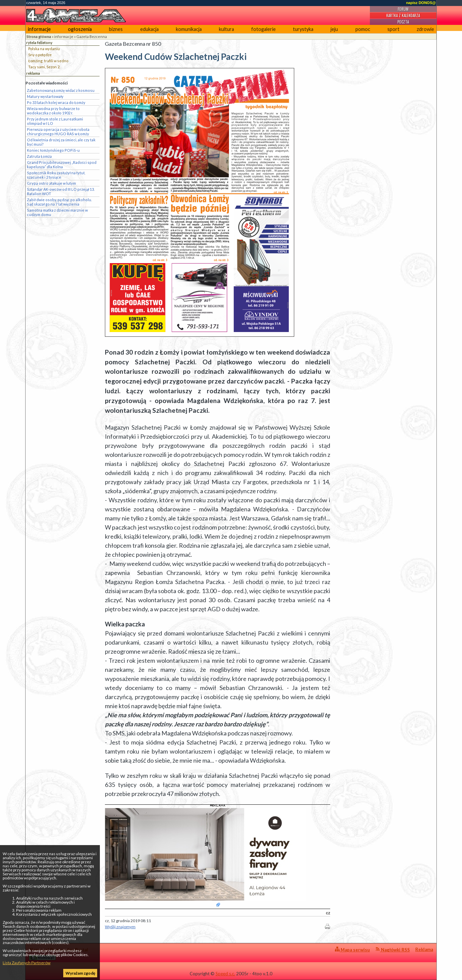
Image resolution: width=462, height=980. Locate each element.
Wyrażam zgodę (80, 973)
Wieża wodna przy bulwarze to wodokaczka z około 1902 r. (53, 111)
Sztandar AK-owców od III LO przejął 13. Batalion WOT (61, 191)
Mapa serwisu (352, 950)
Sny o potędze (40, 55)
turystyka (303, 29)
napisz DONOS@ (421, 3)
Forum (403, 9)
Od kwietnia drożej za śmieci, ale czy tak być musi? (61, 142)
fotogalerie (263, 29)
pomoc (363, 29)
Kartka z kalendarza (403, 15)
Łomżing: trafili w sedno (48, 61)
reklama (33, 73)
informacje (39, 29)
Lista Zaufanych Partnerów (27, 963)
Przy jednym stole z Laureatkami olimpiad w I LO (55, 121)
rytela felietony (39, 43)
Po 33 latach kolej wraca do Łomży (56, 102)
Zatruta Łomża (39, 156)
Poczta (403, 22)
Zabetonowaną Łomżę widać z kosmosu (61, 90)
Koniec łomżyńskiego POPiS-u (53, 150)
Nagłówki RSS (393, 950)
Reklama (424, 949)
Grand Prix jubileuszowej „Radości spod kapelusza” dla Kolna (62, 165)
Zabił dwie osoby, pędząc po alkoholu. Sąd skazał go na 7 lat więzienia (59, 202)
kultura (226, 29)
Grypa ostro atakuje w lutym (51, 183)
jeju (334, 29)
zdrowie (425, 29)
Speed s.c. (225, 974)
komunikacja (189, 29)
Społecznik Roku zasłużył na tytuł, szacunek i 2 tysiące (56, 175)
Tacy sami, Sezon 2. (44, 67)
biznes (116, 29)
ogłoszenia (80, 29)
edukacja (149, 29)
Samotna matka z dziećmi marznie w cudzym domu (57, 212)
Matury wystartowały (45, 96)
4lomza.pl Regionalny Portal (59, 954)
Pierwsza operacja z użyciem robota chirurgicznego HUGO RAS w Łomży (58, 132)
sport (393, 29)
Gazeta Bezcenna (92, 37)
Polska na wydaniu (44, 49)
